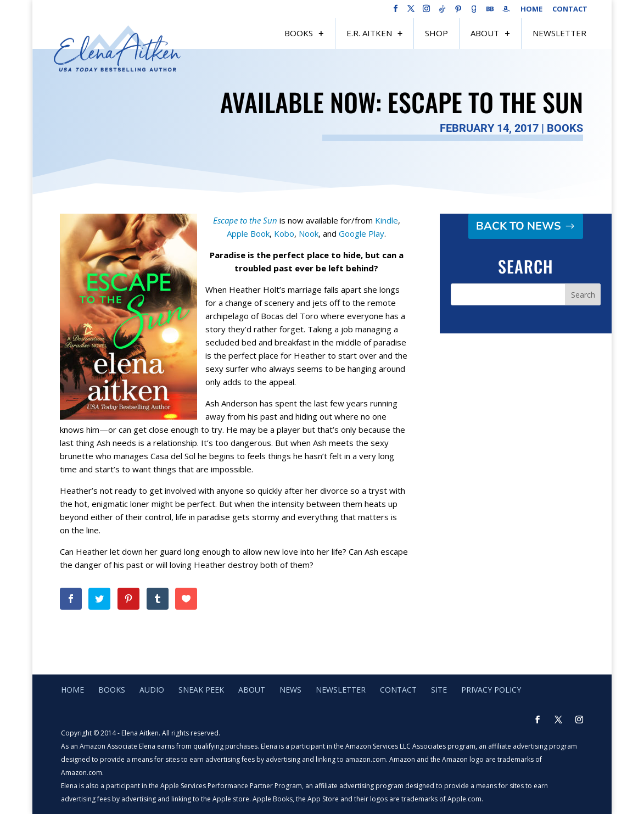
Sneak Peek (201, 690)
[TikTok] (443, 12)
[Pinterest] (458, 12)
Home (531, 10)
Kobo (284, 233)
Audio (152, 690)
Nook (309, 233)
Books (299, 33)
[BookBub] (490, 12)
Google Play (362, 233)
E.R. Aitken (369, 33)
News (290, 690)
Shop (436, 33)
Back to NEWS (519, 226)
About (485, 33)
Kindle (387, 220)
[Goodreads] (474, 12)
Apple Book (248, 233)
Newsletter (559, 33)
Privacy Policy (491, 690)
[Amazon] (506, 12)
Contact (570, 10)
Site (439, 690)
